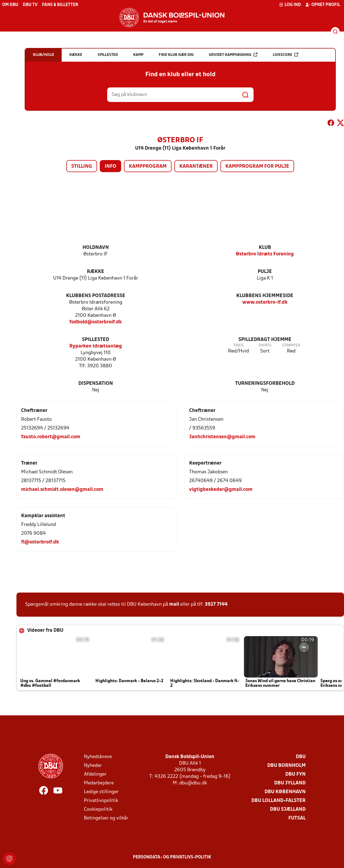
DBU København (285, 792)
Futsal (297, 818)
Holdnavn (96, 248)
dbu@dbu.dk (193, 783)
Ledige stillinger (101, 792)
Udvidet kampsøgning (233, 55)
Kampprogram (148, 167)
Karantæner (196, 167)
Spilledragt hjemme (265, 340)
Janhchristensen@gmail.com (222, 437)
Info (110, 167)
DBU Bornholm (286, 766)
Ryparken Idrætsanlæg (96, 346)
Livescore (285, 55)
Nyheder (93, 766)
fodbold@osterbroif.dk (96, 322)
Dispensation (96, 384)
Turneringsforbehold (265, 384)
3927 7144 (216, 604)
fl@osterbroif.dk (40, 542)
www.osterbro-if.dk (265, 302)
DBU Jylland (290, 783)
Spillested (96, 340)
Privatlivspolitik (101, 801)
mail (174, 604)
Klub (265, 248)
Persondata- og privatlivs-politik (172, 857)
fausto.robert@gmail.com (51, 437)
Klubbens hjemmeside (265, 296)
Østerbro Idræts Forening (265, 254)
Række (96, 272)
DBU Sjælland (288, 809)
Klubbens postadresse (96, 296)
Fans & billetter (60, 5)
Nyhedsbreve (98, 757)
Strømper (291, 345)
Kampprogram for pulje (257, 167)
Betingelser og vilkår (106, 818)
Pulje (265, 272)
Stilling (82, 167)
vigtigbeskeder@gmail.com (221, 490)
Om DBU (10, 5)
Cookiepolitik (98, 809)
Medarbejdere (99, 783)
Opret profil (323, 5)
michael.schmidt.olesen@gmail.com (62, 490)
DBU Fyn (295, 774)
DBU (301, 757)
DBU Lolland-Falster (278, 801)
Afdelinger (95, 774)
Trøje (239, 345)
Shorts (265, 345)
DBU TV (30, 5)
